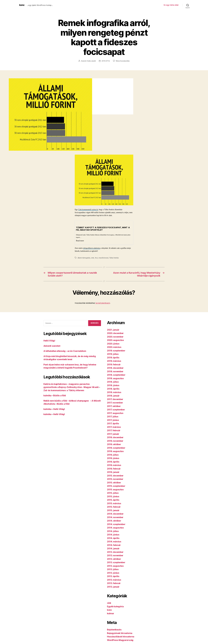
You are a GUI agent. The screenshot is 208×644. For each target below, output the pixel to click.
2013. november (115, 555)
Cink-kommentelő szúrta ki (88, 209)
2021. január (113, 330)
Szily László (91, 61)
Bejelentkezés (114, 629)
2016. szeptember (116, 448)
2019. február (114, 364)
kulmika (47, 395)
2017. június (113, 420)
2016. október (114, 444)
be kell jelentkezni (103, 303)
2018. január (113, 396)
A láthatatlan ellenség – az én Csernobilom (65, 351)
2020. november (115, 337)
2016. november (115, 441)
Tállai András (114, 258)
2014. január (113, 548)
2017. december (115, 399)
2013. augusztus (115, 566)
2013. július (113, 569)
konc (22, 5)
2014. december (115, 514)
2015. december (115, 475)
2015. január (113, 510)
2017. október (114, 406)
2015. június (113, 496)
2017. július (113, 416)
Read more (80, 241)
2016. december (115, 437)
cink (93, 258)
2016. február (114, 469)
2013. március (114, 580)
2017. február (114, 430)
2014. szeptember (116, 524)
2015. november (115, 479)
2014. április (113, 538)
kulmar (111, 613)
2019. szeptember (116, 350)
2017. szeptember (116, 409)
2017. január (113, 434)
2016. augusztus (115, 451)
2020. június (113, 343)
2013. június (113, 573)
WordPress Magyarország (120, 640)
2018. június (113, 385)
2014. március (114, 541)
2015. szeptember (116, 486)
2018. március (114, 392)
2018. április (113, 389)
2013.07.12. (106, 61)
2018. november (115, 371)
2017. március (114, 427)
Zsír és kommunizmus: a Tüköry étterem (64, 390)
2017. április (113, 423)
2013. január (113, 587)
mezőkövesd (103, 258)
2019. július (113, 354)
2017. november (115, 402)
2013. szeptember (116, 562)
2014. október (114, 521)
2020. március (114, 347)
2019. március (114, 361)
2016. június (113, 458)
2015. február (114, 507)
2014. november (115, 517)
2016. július (113, 455)
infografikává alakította (92, 248)
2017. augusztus (115, 413)
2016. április (113, 462)
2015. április (113, 500)
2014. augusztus (115, 527)
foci (96, 258)
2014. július (113, 531)
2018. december (115, 368)
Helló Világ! (49, 340)
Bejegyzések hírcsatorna (120, 633)
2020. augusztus (115, 340)
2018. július (113, 382)
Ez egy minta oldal (171, 5)
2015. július (113, 493)
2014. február (114, 545)
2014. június (113, 534)
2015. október (114, 482)
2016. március (114, 465)
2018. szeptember (116, 375)
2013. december (115, 552)
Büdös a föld (60, 395)
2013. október (114, 559)
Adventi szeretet (52, 346)
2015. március (114, 503)
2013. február (114, 583)
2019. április (113, 357)
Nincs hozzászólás (123, 61)
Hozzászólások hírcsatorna (121, 636)
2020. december (115, 333)
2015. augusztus (115, 489)
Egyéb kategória (115, 606)
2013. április (113, 576)
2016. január (113, 472)
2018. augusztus (115, 378)
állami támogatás (84, 258)
